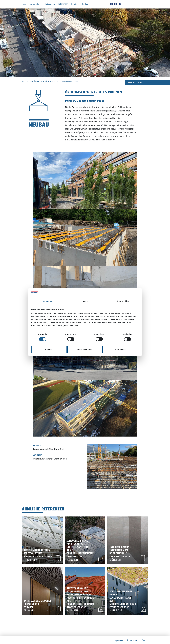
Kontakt (85, 4)
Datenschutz (133, 640)
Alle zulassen (121, 350)
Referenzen (63, 4)
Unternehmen (36, 4)
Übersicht (38, 82)
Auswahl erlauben (85, 350)
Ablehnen (49, 350)
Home (24, 4)
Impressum (118, 640)
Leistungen (50, 4)
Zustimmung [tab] (47, 301)
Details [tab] (85, 301)
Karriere (75, 4)
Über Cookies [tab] (123, 301)
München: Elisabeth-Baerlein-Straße (62, 82)
